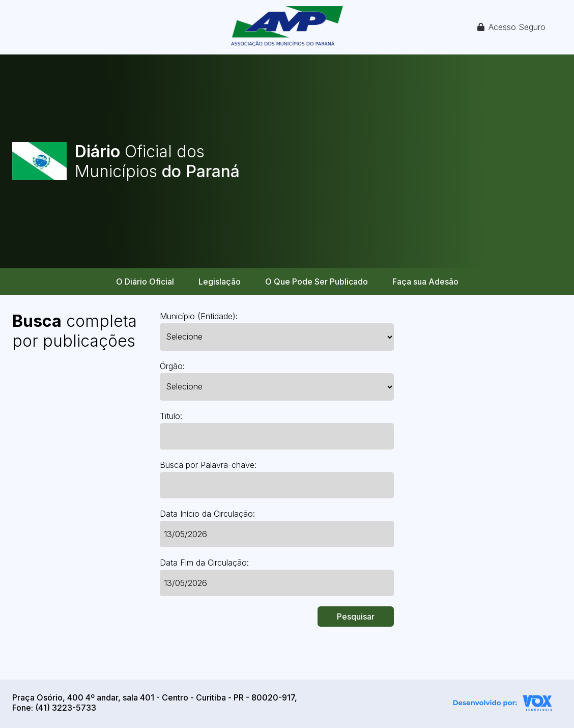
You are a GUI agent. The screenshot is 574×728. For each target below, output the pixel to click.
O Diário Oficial (145, 282)
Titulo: (171, 416)
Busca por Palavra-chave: (208, 465)
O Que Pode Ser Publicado (317, 282)
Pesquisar (356, 617)
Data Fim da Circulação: (204, 563)
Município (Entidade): (199, 316)
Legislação (220, 282)
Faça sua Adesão (425, 282)
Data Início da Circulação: (207, 514)
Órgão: (172, 366)
